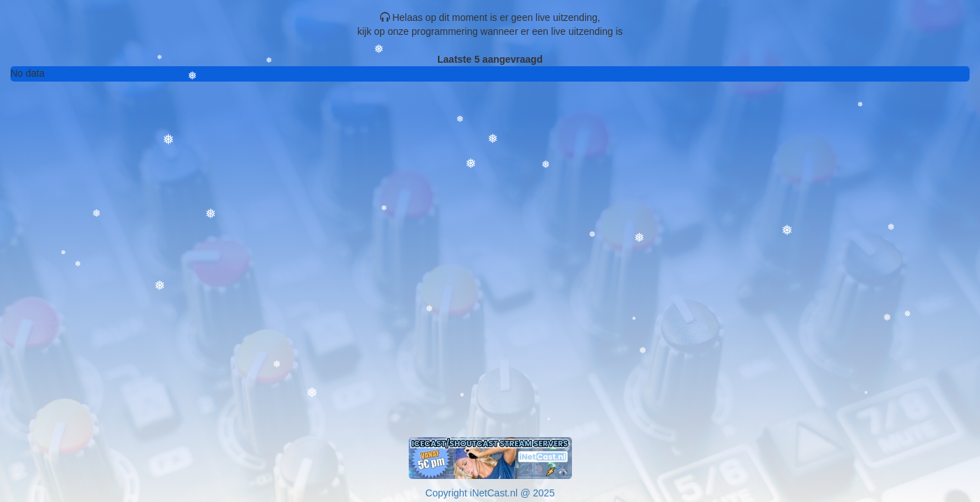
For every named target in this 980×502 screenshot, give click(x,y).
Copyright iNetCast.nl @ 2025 (490, 493)
